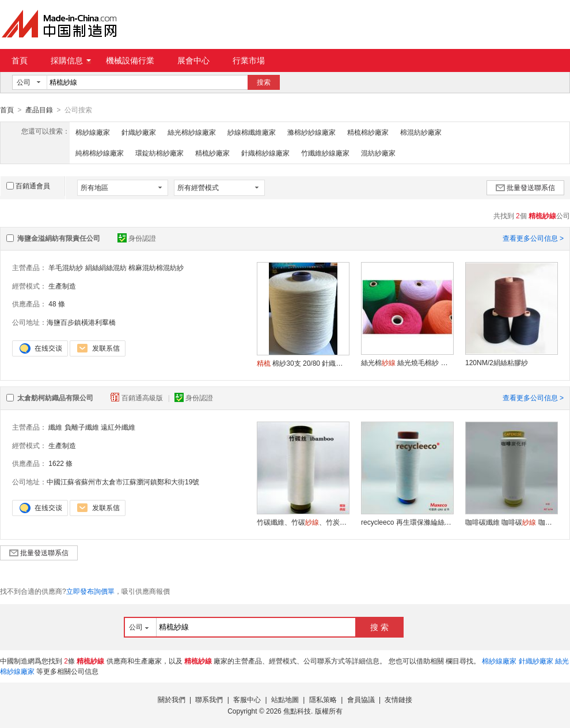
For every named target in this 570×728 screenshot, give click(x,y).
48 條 (57, 304)
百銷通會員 (28, 185)
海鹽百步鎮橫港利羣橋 (81, 322)
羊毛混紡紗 (66, 267)
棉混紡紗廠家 (421, 132)
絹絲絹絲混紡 (106, 267)
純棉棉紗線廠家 (100, 153)
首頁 (20, 60)
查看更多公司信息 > (533, 238)
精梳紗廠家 (212, 153)
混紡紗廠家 (378, 153)
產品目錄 (39, 110)
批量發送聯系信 (525, 187)
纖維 (55, 427)
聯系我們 (209, 699)
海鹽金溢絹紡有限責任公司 (59, 238)
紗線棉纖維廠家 (252, 132)
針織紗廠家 (139, 132)
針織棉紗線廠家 (265, 153)
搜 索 (379, 627)
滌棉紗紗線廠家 (311, 132)
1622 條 (60, 463)
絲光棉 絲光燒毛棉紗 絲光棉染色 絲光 (407, 362)
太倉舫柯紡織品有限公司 (55, 397)
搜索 (264, 82)
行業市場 (249, 60)
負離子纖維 (82, 427)
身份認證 (137, 238)
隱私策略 (323, 699)
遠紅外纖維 (118, 427)
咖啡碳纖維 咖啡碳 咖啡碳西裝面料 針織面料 (511, 522)
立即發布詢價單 (90, 591)
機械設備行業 (130, 60)
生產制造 (62, 286)
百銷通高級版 (138, 397)
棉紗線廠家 (93, 132)
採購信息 (71, 60)
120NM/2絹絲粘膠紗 (497, 362)
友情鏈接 (398, 699)
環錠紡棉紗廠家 (159, 153)
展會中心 (193, 60)
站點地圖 (285, 699)
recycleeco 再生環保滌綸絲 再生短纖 (407, 522)
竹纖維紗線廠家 (325, 153)
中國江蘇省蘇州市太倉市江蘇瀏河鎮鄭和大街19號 (123, 481)
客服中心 (247, 699)
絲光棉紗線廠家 (192, 132)
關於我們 (172, 699)
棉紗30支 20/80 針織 (303, 363)
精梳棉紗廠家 (368, 132)
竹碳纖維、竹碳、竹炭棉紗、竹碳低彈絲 (303, 522)
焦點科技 (297, 711)
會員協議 (361, 699)
